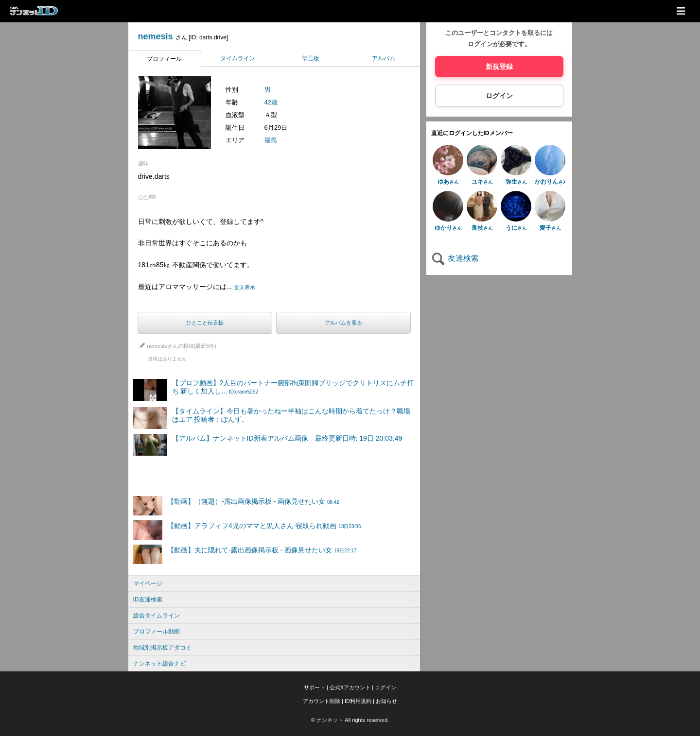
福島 (271, 140)
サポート (315, 687)
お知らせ (386, 701)
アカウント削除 (322, 701)
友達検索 (455, 258)
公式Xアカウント (350, 687)
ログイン (499, 96)
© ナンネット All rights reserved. (350, 720)
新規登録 (499, 67)
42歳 (271, 102)
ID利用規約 (358, 701)
